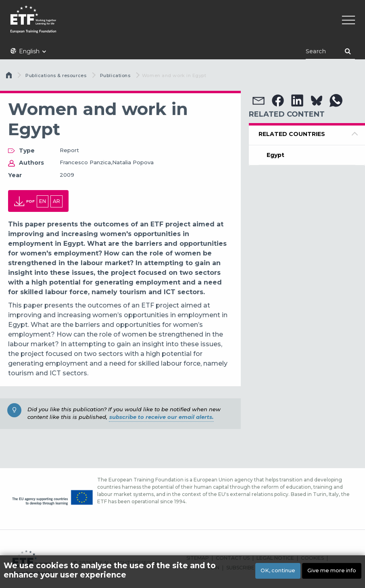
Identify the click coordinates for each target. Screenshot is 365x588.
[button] (259, 100)
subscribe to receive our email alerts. (161, 417)
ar (56, 201)
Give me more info (332, 570)
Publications (115, 75)
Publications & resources (56, 75)
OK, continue (278, 570)
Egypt (275, 155)
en (43, 201)
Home (10, 77)
